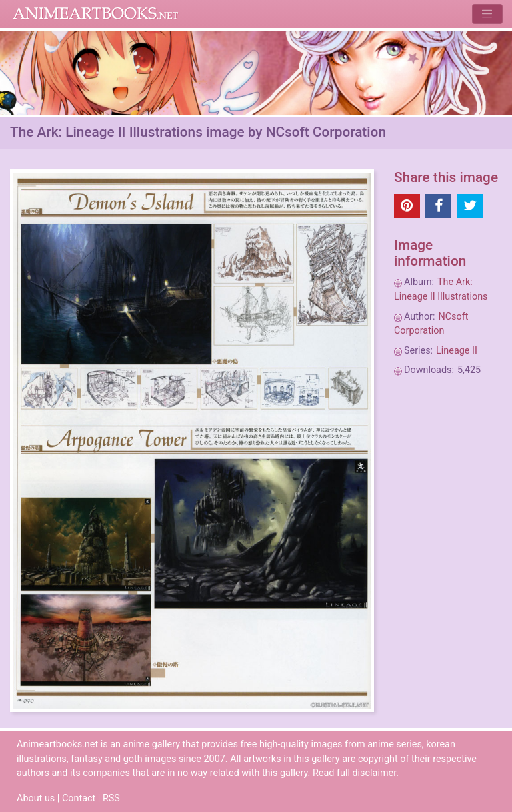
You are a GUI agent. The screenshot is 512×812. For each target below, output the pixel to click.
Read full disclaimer (354, 773)
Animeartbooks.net (96, 14)
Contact (79, 798)
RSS (111, 798)
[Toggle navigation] (487, 14)
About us (36, 798)
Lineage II (457, 351)
